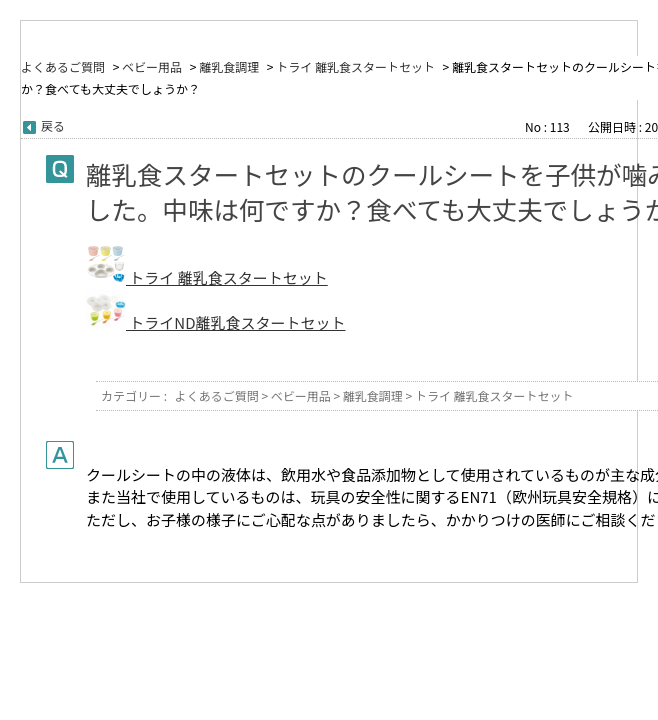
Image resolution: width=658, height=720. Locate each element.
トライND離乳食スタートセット (236, 322)
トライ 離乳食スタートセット (355, 66)
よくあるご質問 (63, 66)
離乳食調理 (229, 66)
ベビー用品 (152, 66)
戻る (53, 125)
